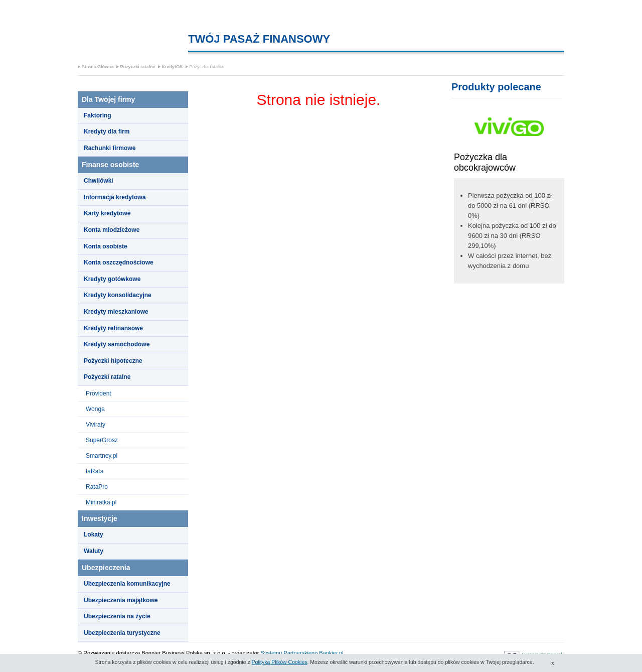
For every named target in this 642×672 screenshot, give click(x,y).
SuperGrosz (102, 440)
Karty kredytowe (107, 213)
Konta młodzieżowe (112, 230)
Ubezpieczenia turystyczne (122, 633)
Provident (99, 393)
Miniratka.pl (101, 502)
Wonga (95, 409)
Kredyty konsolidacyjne (118, 295)
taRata (95, 471)
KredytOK (173, 67)
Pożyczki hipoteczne (113, 361)
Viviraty (96, 425)
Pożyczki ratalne (138, 67)
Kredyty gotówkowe (112, 279)
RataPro (97, 487)
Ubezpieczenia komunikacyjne (127, 584)
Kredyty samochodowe (117, 344)
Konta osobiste (106, 246)
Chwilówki (99, 181)
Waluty (94, 551)
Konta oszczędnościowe (119, 262)
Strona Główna (98, 67)
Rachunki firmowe (110, 148)
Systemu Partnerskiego (289, 653)
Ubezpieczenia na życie (117, 616)
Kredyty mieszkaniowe (116, 312)
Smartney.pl (102, 456)
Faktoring (98, 115)
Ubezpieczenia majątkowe (121, 600)
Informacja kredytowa (115, 197)
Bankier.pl (331, 653)
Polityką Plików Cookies (280, 662)
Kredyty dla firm (107, 131)
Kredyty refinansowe (113, 328)
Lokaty (94, 534)
